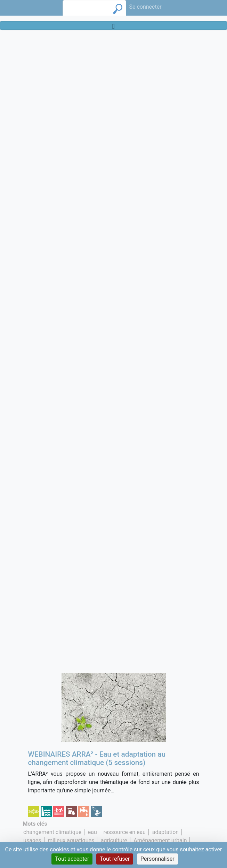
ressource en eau (124, 832)
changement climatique (52, 832)
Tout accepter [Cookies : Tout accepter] (72, 859)
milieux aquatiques (71, 840)
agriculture (114, 840)
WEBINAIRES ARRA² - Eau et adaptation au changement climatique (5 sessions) (97, 759)
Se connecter (145, 7)
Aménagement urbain (160, 840)
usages (32, 840)
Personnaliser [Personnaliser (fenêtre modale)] (157, 859)
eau (92, 832)
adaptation (165, 832)
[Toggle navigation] (113, 25)
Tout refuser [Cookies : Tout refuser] (115, 859)
